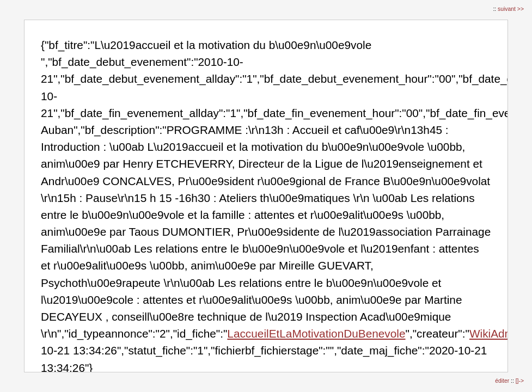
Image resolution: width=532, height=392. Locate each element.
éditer (503, 381)
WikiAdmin (496, 333)
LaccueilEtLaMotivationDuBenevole (316, 333)
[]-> (520, 381)
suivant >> (511, 9)
